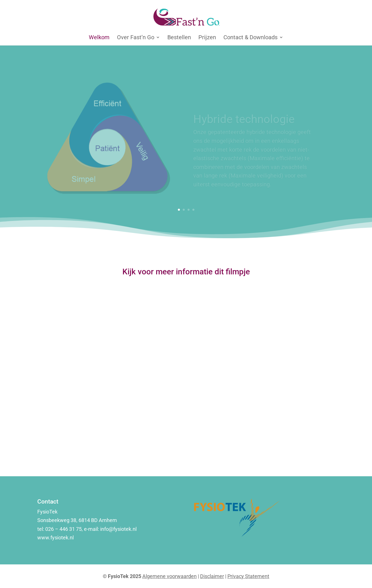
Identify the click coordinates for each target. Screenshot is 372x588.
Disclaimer (212, 576)
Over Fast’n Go (136, 38)
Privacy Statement (248, 576)
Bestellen (179, 38)
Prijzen (207, 38)
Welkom (99, 38)
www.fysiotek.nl (56, 538)
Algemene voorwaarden (169, 576)
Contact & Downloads (250, 38)
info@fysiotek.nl (119, 529)
